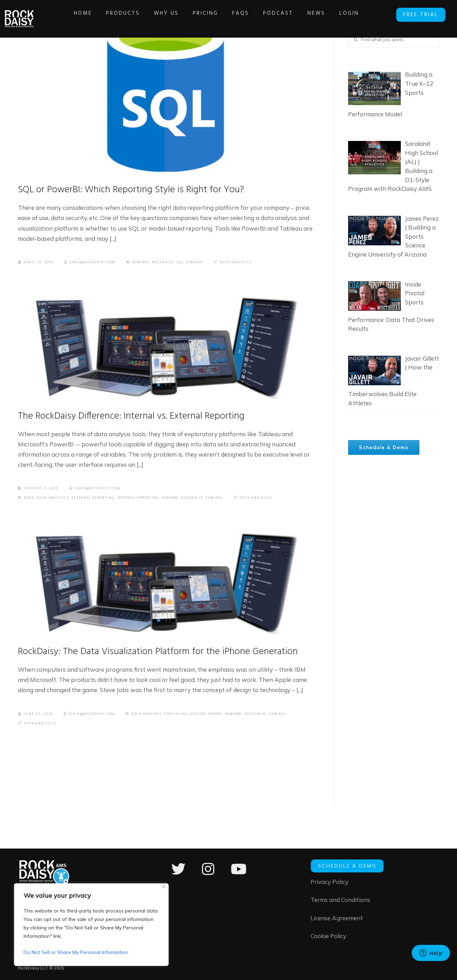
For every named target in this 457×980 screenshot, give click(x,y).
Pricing (207, 13)
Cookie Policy (328, 936)
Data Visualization (82, 744)
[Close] (164, 887)
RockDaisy (170, 264)
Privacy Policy (329, 881)
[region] (91, 925)
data (30, 501)
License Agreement (337, 918)
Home (84, 13)
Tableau (204, 264)
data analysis (40, 744)
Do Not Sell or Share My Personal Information (76, 952)
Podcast (279, 13)
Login (350, 13)
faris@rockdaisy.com (92, 264)
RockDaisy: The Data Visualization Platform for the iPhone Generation (143, 663)
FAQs (242, 13)
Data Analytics (248, 264)
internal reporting (148, 501)
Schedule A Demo (386, 449)
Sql (188, 264)
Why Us (167, 13)
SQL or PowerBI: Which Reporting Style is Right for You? (141, 191)
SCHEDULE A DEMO (347, 865)
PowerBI (146, 264)
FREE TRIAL (422, 14)
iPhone (115, 744)
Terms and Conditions (340, 899)
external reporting (99, 501)
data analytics (56, 501)
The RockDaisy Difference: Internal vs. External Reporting (141, 418)
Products (124, 13)
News (317, 13)
